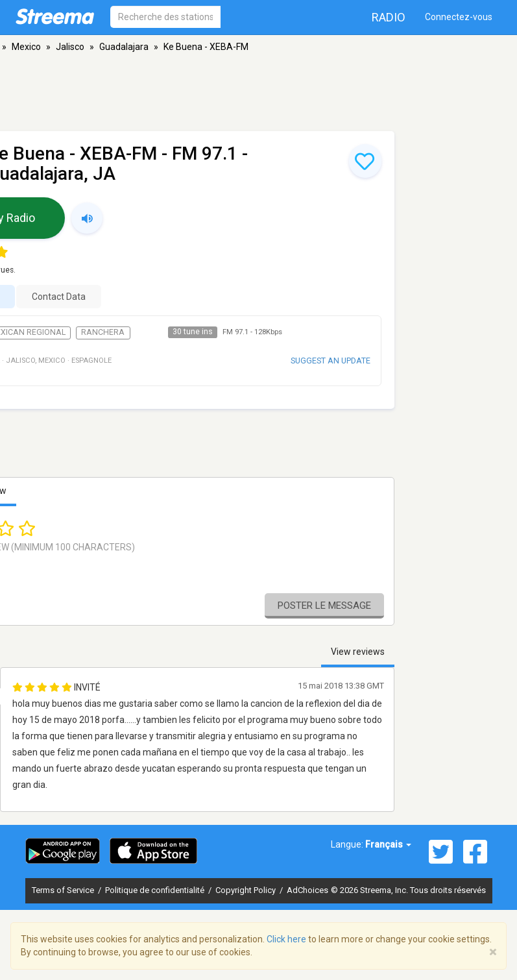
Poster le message (324, 606)
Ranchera (103, 332)
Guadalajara (124, 47)
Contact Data (59, 297)
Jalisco (70, 47)
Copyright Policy (246, 890)
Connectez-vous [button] (459, 17)
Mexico (26, 47)
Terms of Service (64, 890)
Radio (389, 17)
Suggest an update (331, 361)
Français (388, 844)
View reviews (358, 652)
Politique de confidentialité (156, 890)
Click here (286, 939)
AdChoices (307, 890)
